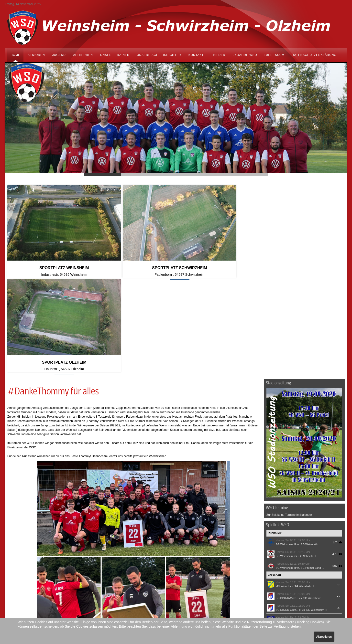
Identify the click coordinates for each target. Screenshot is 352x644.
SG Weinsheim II (286, 448)
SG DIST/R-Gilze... (287, 501)
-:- (339, 488)
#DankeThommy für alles (53, 295)
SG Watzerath (309, 448)
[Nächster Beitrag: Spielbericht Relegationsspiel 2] (250, 566)
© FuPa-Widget (333, 543)
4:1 (335, 457)
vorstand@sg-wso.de (41, 610)
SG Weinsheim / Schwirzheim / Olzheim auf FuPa (285, 552)
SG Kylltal (282, 525)
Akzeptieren (324, 637)
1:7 (335, 446)
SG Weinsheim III (317, 513)
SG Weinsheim (285, 459)
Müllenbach (283, 490)
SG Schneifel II (307, 459)
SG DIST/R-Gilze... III (289, 513)
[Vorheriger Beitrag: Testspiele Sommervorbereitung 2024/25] (17, 566)
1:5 (335, 469)
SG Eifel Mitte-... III (313, 537)
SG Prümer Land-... (312, 471)
